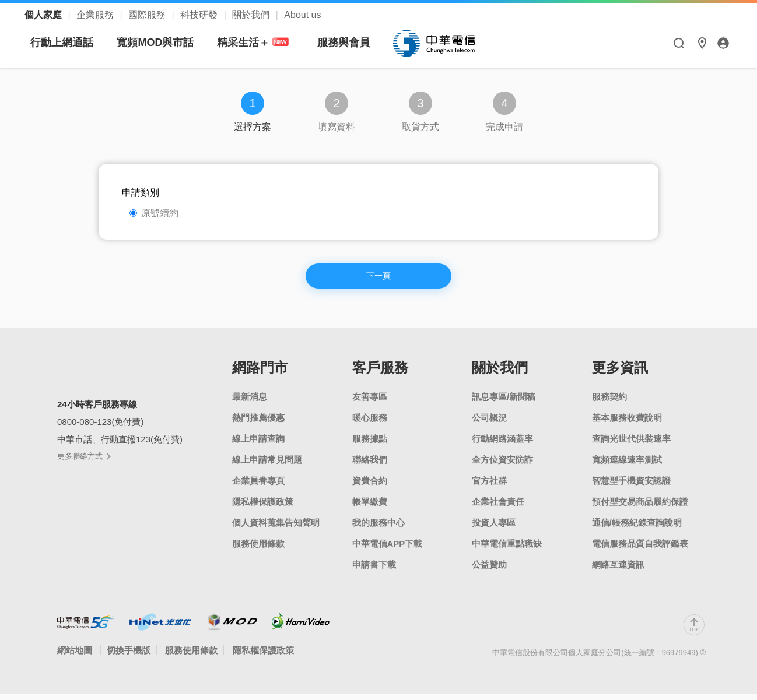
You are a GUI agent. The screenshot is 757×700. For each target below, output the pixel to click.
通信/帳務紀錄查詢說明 (637, 529)
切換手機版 (129, 657)
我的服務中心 (378, 529)
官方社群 (489, 487)
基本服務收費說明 (627, 424)
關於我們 (252, 15)
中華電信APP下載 (388, 550)
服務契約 (609, 403)
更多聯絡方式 (83, 462)
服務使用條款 (258, 550)
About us (302, 15)
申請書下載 (374, 571)
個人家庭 (44, 15)
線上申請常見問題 (267, 466)
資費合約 (370, 487)
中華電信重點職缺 (507, 550)
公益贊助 (489, 571)
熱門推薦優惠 (258, 424)
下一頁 (378, 280)
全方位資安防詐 (502, 466)
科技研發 (200, 15)
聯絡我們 (370, 466)
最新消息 (250, 403)
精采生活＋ (365, 43)
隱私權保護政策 (263, 508)
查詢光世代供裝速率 (631, 445)
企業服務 (96, 15)
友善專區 (370, 403)
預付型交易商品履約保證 (640, 508)
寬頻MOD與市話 (265, 43)
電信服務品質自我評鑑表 (640, 550)
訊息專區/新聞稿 (504, 403)
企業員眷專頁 (258, 487)
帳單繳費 (370, 508)
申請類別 (141, 193)
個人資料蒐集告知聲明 (276, 529)
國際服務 (148, 15)
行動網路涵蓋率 (502, 445)
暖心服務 (370, 424)
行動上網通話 (171, 43)
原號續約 (154, 213)
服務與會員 (453, 43)
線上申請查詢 (258, 445)
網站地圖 (76, 657)
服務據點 (370, 445)
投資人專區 (494, 529)
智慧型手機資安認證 (631, 487)
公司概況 (489, 424)
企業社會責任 (498, 508)
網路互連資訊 (618, 571)
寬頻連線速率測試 (627, 466)
